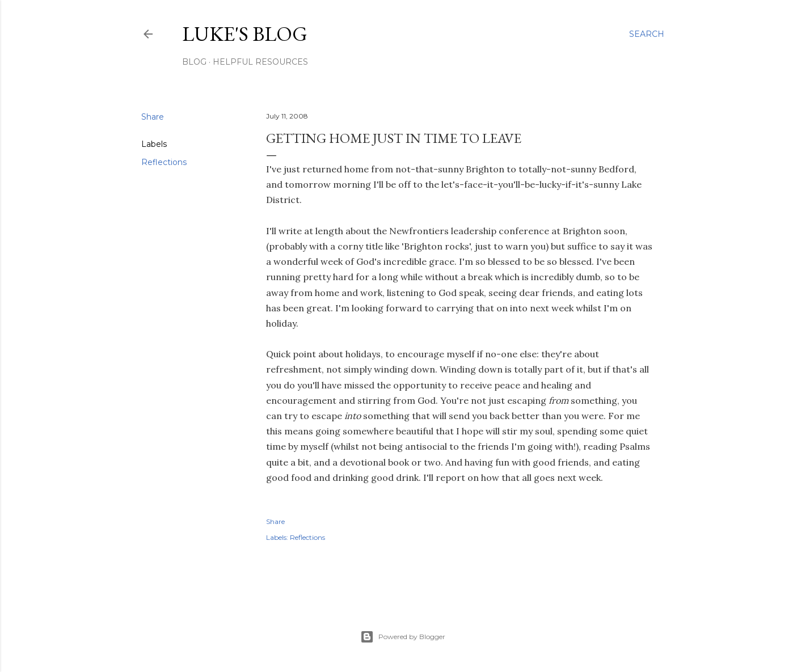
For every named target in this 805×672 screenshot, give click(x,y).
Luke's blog (245, 34)
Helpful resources (260, 62)
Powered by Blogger (403, 637)
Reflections (164, 162)
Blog (194, 62)
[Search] (647, 34)
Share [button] (153, 117)
